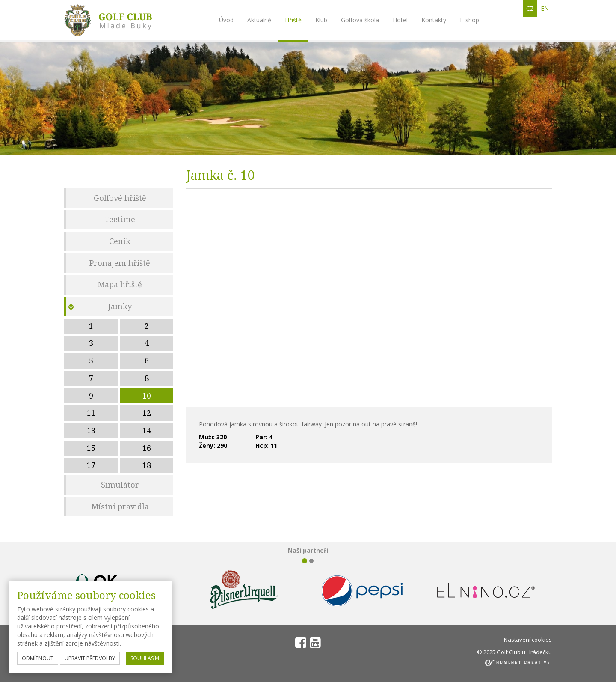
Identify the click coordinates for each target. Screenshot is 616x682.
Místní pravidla (120, 506)
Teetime (120, 219)
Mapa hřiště (120, 284)
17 (91, 465)
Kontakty (434, 20)
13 (91, 430)
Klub (321, 20)
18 (147, 465)
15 (91, 448)
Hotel (400, 20)
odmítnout (38, 658)
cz (530, 8)
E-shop (469, 20)
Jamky (120, 306)
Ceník (120, 241)
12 (147, 413)
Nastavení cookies (528, 640)
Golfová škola (360, 20)
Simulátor (120, 485)
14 (147, 430)
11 (91, 413)
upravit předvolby (90, 658)
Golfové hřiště (120, 198)
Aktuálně (259, 20)
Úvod (226, 20)
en (545, 8)
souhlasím (145, 658)
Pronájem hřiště (120, 263)
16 (147, 448)
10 (147, 396)
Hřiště (293, 20)
